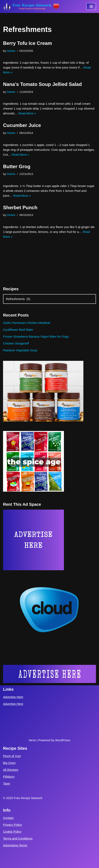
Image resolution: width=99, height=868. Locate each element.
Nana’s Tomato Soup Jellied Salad (42, 84)
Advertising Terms (15, 845)
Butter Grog (17, 166)
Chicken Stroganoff (16, 343)
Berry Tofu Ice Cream (27, 43)
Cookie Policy (12, 832)
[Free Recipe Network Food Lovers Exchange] (31, 6)
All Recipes (11, 770)
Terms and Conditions (18, 838)
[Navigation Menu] (91, 6)
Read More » (27, 113)
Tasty (7, 783)
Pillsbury (9, 777)
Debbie (11, 51)
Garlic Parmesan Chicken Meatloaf (27, 323)
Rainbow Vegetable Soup (20, 350)
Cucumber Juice (22, 125)
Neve (32, 740)
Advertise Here (13, 697)
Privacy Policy (12, 825)
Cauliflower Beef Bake (18, 330)
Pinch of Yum (12, 756)
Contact (8, 818)
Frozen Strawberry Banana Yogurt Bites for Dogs (36, 336)
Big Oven (9, 763)
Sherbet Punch (20, 207)
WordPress (63, 740)
